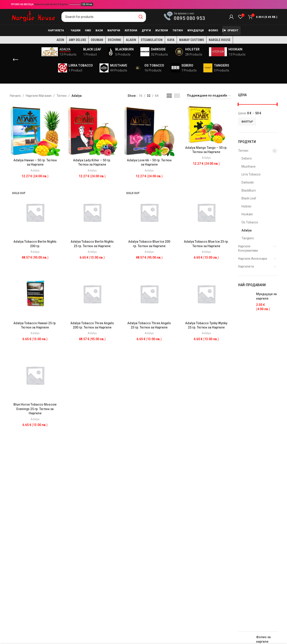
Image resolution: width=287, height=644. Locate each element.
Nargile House (220, 40)
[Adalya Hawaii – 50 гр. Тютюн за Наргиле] (35, 131)
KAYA (171, 40)
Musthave (249, 166)
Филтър (247, 122)
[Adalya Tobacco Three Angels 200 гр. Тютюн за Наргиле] (92, 294)
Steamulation (152, 40)
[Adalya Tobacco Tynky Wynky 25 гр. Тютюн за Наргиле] (206, 294)
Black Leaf (249, 198)
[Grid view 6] (177, 96)
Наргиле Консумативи (248, 249)
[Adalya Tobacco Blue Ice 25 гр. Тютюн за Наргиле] (206, 212)
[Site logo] (33, 17)
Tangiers (248, 238)
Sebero (247, 158)
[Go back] (15, 60)
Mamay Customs (192, 40)
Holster (247, 206)
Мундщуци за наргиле (266, 296)
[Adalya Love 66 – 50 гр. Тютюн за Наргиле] (149, 131)
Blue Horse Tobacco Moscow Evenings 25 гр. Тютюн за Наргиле (35, 409)
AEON (60, 40)
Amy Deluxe (77, 40)
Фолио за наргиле (263, 639)
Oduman (97, 40)
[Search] (104, 17)
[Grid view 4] (169, 96)
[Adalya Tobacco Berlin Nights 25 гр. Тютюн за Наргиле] (92, 212)
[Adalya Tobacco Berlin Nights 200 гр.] (35, 212)
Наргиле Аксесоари (253, 259)
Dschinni (114, 40)
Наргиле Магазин (39, 96)
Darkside (248, 182)
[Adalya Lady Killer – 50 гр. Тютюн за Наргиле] (92, 131)
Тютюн (62, 96)
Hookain (247, 214)
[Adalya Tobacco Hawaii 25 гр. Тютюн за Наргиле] (35, 294)
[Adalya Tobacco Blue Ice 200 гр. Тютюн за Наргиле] (149, 212)
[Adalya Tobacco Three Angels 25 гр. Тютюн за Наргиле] (149, 294)
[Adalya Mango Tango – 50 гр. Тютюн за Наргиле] (206, 125)
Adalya (35, 170)
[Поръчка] (209, 96)
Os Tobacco (250, 222)
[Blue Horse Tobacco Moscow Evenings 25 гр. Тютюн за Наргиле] (35, 375)
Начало (15, 96)
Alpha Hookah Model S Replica (51, 4)
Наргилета (246, 266)
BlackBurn (249, 190)
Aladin (131, 40)
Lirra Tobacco (251, 174)
